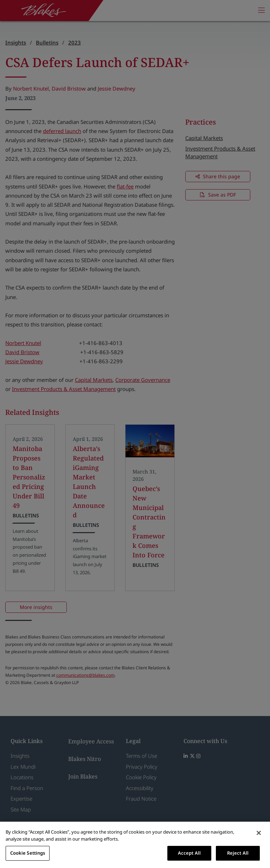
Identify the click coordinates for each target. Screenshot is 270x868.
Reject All (238, 853)
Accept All (189, 853)
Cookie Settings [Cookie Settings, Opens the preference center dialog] (28, 853)
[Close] (259, 833)
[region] (135, 845)
